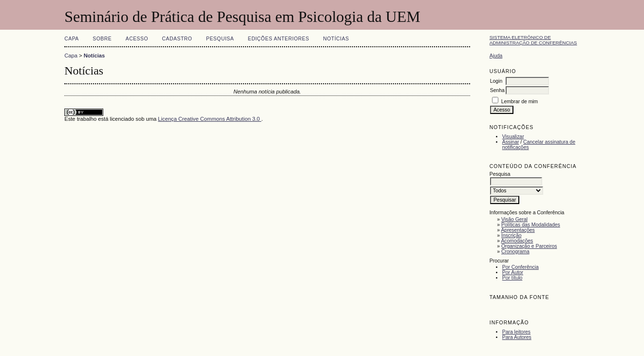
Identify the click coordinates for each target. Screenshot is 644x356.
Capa (72, 39)
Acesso (137, 39)
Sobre (102, 39)
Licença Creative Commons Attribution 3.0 (209, 119)
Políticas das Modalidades (531, 225)
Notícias (336, 39)
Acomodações (517, 241)
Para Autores (517, 337)
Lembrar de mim (520, 102)
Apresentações (518, 230)
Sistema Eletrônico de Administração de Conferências (533, 40)
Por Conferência (521, 267)
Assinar (511, 142)
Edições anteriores (279, 39)
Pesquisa (220, 39)
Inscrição (511, 235)
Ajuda (496, 56)
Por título (512, 278)
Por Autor (513, 272)
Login (496, 81)
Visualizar (513, 137)
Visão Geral (514, 219)
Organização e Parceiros (529, 246)
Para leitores (516, 332)
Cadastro (177, 39)
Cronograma (515, 252)
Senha (497, 90)
